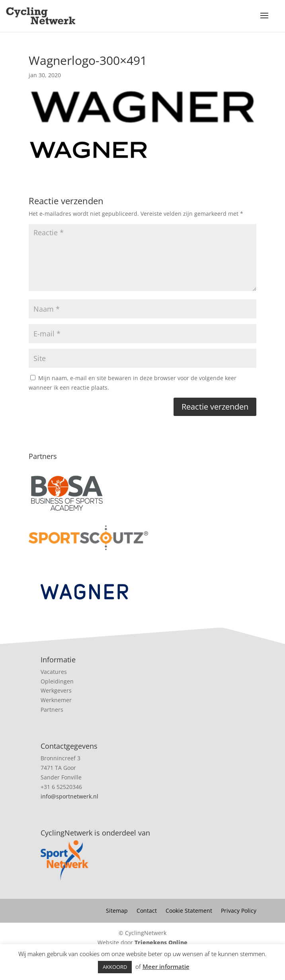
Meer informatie (166, 966)
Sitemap (117, 911)
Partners (52, 710)
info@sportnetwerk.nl (69, 796)
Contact (147, 911)
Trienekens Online (161, 942)
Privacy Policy (239, 911)
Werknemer (56, 700)
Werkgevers (56, 690)
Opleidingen (57, 681)
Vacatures (54, 672)
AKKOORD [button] (115, 967)
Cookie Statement (189, 911)
